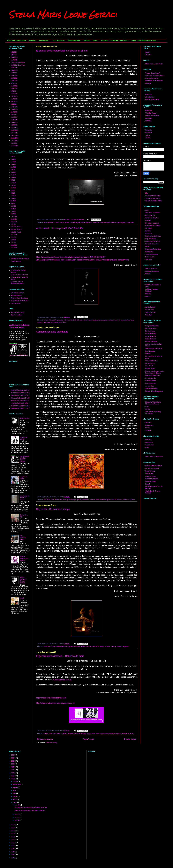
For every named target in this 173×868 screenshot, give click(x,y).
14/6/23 (13, 172)
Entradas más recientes (45, 739)
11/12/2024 (15, 146)
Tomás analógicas (152, 254)
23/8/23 (13, 198)
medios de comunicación (107, 320)
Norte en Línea (150, 476)
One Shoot (149, 366)
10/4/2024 (14, 68)
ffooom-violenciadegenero (154, 391)
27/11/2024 (15, 140)
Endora (148, 231)
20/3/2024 (14, 57)
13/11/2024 (15, 135)
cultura (58, 647)
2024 (13, 761)
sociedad (107, 222)
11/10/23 (14, 216)
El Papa (148, 83)
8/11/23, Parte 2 (16, 229)
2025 (13, 758)
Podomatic (149, 442)
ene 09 (17, 820)
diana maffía (58, 500)
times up (113, 647)
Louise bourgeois (75, 222)
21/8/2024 (14, 109)
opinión (79, 500)
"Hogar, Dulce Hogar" (153, 73)
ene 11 (17, 817)
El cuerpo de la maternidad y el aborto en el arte (62, 51)
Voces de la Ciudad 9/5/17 (20, 401)
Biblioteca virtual (16, 315)
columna (91, 320)
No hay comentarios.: (78, 219)
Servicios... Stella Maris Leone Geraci (115, 41)
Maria (147, 246)
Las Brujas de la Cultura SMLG (24, 498)
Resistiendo (149, 252)
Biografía (32, 41)
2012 (13, 840)
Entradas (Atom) (51, 743)
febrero (16, 799)
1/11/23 (13, 224)
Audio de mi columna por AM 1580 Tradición (60, 228)
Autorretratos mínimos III (154, 348)
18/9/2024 (14, 120)
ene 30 (17, 805)
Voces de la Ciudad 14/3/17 (20, 403)
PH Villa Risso (16, 303)
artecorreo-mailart (151, 388)
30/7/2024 (14, 101)
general (67, 222)
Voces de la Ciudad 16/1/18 (20, 393)
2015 (13, 831)
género (96, 320)
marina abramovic (87, 222)
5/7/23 (13, 180)
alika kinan (47, 500)
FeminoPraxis (150, 331)
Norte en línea (150, 471)
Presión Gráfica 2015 (153, 375)
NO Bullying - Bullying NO (19, 301)
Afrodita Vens (150, 97)
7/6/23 (13, 170)
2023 (13, 764)
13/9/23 (13, 206)
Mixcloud (148, 440)
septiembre (17, 784)
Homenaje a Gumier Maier (154, 76)
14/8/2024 (14, 107)
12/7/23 (13, 183)
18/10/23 (14, 219)
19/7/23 (13, 185)
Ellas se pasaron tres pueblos (24, 558)
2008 (13, 852)
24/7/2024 (14, 99)
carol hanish (55, 222)
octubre (16, 781)
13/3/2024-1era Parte (18, 65)
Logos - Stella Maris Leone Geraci (144, 41)
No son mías (150, 310)
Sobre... (148, 296)
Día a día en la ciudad (153, 226)
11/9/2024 (14, 117)
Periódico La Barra (152, 479)
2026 (13, 755)
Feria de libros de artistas (19, 298)
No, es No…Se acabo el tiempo (53, 509)
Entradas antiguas (130, 739)
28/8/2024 (14, 112)
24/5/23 (13, 159)
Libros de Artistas (58, 41)
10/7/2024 (14, 94)
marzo (15, 796)
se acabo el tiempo (98, 647)
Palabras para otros (152, 271)
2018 (13, 779)
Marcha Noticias (151, 328)
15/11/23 (14, 235)
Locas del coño (151, 336)
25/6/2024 (14, 89)
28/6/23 (13, 177)
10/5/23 (13, 164)
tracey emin (130, 222)
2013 (13, 837)
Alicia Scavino (24, 418)
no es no (89, 647)
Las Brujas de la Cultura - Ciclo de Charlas (24, 459)
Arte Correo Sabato (17, 293)
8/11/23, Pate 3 (16, 232)
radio (44, 322)
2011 (13, 843)
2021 (13, 770)
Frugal (148, 484)
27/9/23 (13, 211)
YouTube (148, 55)
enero (15, 802)
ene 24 (17, 814)
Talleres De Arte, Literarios (20, 259)
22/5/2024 (14, 76)
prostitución (85, 500)
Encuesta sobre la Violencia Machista (17, 283)
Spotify (148, 52)
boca (52, 500)
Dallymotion (149, 425)
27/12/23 (14, 248)
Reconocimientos (74, 41)
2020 (13, 773)
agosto (15, 787)
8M (78, 320)
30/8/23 (13, 201)
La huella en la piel (152, 244)
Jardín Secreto (150, 307)
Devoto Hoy (149, 474)
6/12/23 (13, 240)
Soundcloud (149, 445)
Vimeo (148, 428)
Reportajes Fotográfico (153, 249)
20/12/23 (14, 245)
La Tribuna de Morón (152, 468)
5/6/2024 (14, 83)
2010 (13, 846)
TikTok (148, 138)
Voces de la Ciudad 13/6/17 (20, 398)
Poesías (148, 294)
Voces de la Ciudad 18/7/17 (20, 395)
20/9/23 (13, 209)
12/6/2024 (14, 81)
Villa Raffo (149, 315)
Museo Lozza (150, 363)
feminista (77, 734)
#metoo (46, 320)
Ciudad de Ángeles (152, 218)
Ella (147, 193)
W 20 (64, 322)
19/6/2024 (14, 86)
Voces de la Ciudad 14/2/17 (20, 408)
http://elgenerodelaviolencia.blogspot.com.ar (55, 703)
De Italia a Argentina (152, 223)
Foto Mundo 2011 (151, 361)
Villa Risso (149, 259)
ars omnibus (150, 386)
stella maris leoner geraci (118, 222)
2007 (13, 855)
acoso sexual (84, 320)
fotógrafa (83, 734)
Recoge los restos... (152, 78)
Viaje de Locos (150, 312)
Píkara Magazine (151, 341)
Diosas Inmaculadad (152, 116)
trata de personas (117, 500)
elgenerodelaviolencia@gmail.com (51, 698)
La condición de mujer (153, 196)
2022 (13, 767)
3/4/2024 (14, 55)
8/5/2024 (14, 73)
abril (15, 793)
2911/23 (14, 237)
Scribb (148, 409)
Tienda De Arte (16, 261)
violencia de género (129, 500)
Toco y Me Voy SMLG (153, 198)
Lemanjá (148, 121)
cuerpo (62, 222)
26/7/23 (13, 188)
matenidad (96, 222)
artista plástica (57, 734)
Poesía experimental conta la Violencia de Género (154, 372)
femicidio (71, 734)
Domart (148, 354)
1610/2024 (14, 127)
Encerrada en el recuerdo (154, 81)
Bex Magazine (150, 351)
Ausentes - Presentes (153, 213)
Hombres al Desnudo (153, 241)
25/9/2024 (14, 122)
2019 (13, 776)
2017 (13, 825)
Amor (147, 210)
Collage (148, 220)
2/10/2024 (14, 125)
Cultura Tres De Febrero (154, 466)
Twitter (148, 135)
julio (15, 790)
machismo (77, 647)
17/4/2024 (14, 60)
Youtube (148, 430)
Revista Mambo (151, 378)
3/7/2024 (14, 91)
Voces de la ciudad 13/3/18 (20, 390)
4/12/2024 (14, 143)
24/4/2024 (14, 70)
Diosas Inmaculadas (152, 99)
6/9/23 (13, 203)
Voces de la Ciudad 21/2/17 (20, 406)
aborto (46, 222)
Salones (87, 41)
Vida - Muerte (150, 257)
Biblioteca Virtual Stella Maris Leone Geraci (153, 403)
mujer (102, 222)
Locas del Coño (151, 334)
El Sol (22, 598)
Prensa (95, 41)
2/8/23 (13, 190)
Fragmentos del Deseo (153, 236)
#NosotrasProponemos (56, 320)
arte (49, 222)
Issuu (147, 407)
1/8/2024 (14, 104)
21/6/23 (13, 175)
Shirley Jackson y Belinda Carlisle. (23, 580)
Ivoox (147, 447)
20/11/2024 (15, 138)
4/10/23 (13, 214)
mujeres (118, 320)
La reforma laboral (23, 438)
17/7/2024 (14, 96)
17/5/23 (13, 162)
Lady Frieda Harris (24, 478)
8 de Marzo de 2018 (70, 320)
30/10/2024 (15, 130)
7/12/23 (13, 242)
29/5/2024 (14, 78)
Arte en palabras (151, 269)
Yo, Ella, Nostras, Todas (154, 201)
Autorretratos (44, 41)
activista (46, 734)
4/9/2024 (14, 114)
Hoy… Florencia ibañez (23, 538)
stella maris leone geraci (103, 500)
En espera (149, 228)
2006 (13, 858)
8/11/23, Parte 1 (16, 227)
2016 (13, 828)
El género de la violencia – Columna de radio (60, 656)
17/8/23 (13, 196)
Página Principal (88, 739)
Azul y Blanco (150, 215)
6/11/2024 (14, 133)
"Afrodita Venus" (151, 113)
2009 (13, 849)
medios (83, 647)
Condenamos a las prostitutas (52, 332)
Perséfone (149, 118)
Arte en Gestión (16, 295)
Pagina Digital (150, 368)
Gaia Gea (149, 94)
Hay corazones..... (152, 239)
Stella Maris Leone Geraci (63, 15)
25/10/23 (14, 222)
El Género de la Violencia (19, 275)
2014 (13, 834)
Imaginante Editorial (152, 326)
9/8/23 (13, 193)
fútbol (65, 500)
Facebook (149, 133)
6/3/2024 (14, 52)
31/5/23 (13, 167)
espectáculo (64, 647)
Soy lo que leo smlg (17, 312)
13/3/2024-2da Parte (18, 63)
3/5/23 (13, 157)
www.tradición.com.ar (62, 680)
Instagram (149, 130)
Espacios (149, 233)
